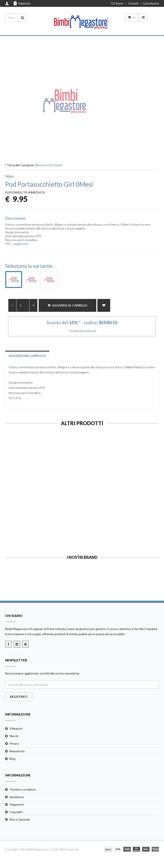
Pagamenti (17, 804)
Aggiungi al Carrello (67, 305)
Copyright (16, 812)
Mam (9, 176)
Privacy (14, 743)
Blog (12, 759)
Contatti (133, 3)
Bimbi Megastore (16, 629)
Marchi (14, 736)
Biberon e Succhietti (49, 165)
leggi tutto (21, 244)
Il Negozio (16, 728)
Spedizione (17, 797)
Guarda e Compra (42, 531)
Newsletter (17, 751)
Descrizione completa (27, 356)
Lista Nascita (151, 3)
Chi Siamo (117, 3)
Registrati (22, 3)
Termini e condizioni (23, 789)
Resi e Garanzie (20, 819)
